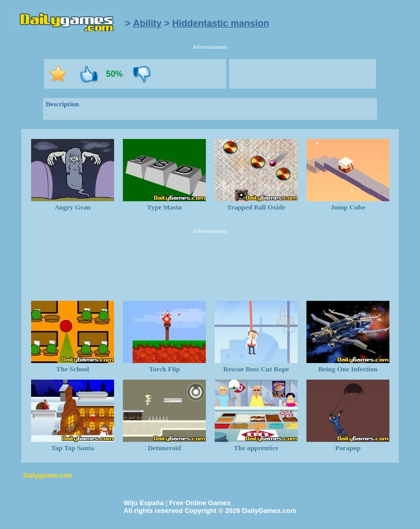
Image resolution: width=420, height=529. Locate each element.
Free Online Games (200, 503)
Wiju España (143, 503)
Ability (148, 23)
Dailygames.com (48, 476)
